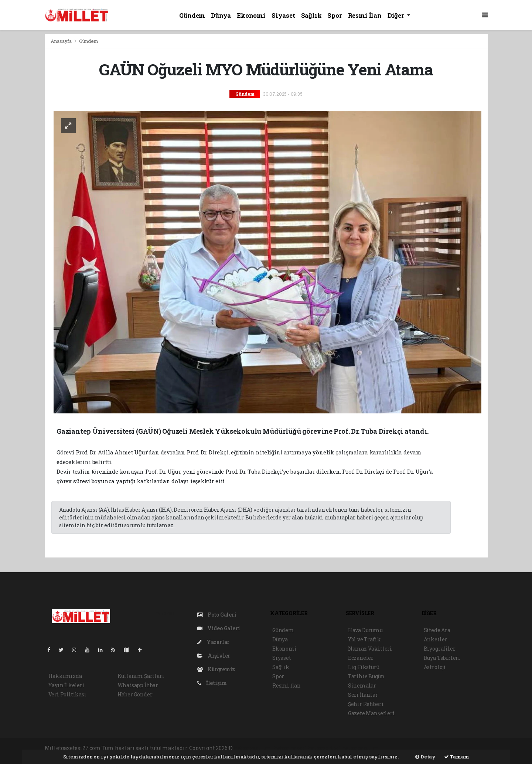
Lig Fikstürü (364, 667)
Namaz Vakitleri (370, 649)
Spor (335, 15)
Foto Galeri (217, 615)
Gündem (192, 15)
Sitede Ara (437, 630)
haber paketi (290, 748)
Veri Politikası (67, 694)
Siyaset (283, 15)
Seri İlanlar (363, 695)
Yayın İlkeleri (66, 685)
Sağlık (311, 15)
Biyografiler (440, 649)
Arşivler (214, 656)
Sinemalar (362, 685)
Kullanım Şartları (141, 676)
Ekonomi (251, 15)
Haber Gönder (135, 694)
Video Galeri (219, 628)
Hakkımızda (65, 676)
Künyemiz (216, 669)
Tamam (457, 757)
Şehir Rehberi (366, 704)
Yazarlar (213, 642)
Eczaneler (361, 658)
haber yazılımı (253, 748)
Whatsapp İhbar (138, 685)
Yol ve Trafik (364, 639)
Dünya (221, 15)
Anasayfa (62, 41)
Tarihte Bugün (366, 676)
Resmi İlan (365, 15)
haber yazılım (360, 748)
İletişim (212, 683)
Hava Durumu (365, 630)
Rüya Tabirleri (442, 658)
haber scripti (324, 748)
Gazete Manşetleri (371, 713)
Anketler (435, 639)
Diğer (397, 15)
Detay (425, 757)
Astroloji (435, 667)
